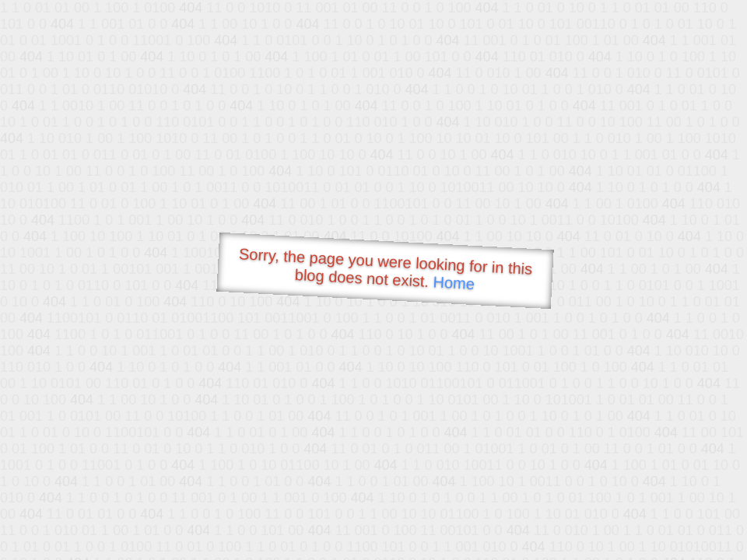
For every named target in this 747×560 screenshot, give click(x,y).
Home (454, 283)
